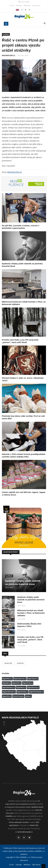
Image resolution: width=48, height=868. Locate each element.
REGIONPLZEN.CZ (8, 55)
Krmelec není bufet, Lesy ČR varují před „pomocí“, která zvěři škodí (30, 640)
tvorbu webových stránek (19, 822)
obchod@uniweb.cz (25, 832)
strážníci (20, 663)
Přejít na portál (39, 184)
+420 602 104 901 (17, 829)
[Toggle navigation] (6, 24)
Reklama (27, 5)
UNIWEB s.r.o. (11, 816)
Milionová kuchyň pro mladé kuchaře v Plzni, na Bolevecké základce (31, 613)
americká (8, 663)
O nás (11, 5)
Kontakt (19, 5)
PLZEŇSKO (6, 34)
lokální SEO (34, 825)
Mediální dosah (37, 807)
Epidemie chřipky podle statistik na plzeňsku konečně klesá (31, 600)
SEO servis (36, 5)
